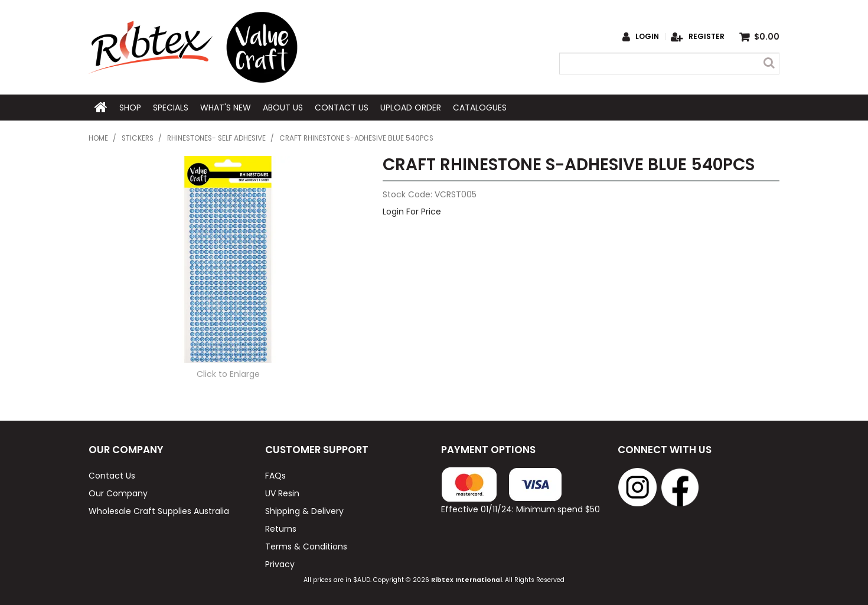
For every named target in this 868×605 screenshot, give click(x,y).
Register (707, 37)
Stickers (138, 138)
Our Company (118, 493)
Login (647, 37)
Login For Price (412, 212)
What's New (226, 108)
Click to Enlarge (228, 374)
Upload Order (411, 108)
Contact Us (342, 108)
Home (101, 108)
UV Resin (282, 493)
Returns (281, 529)
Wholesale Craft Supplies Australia (159, 511)
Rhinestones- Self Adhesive (216, 138)
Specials (171, 108)
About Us (283, 108)
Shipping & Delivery (304, 511)
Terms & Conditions (306, 547)
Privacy (280, 564)
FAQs (275, 476)
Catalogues (480, 108)
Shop (130, 108)
